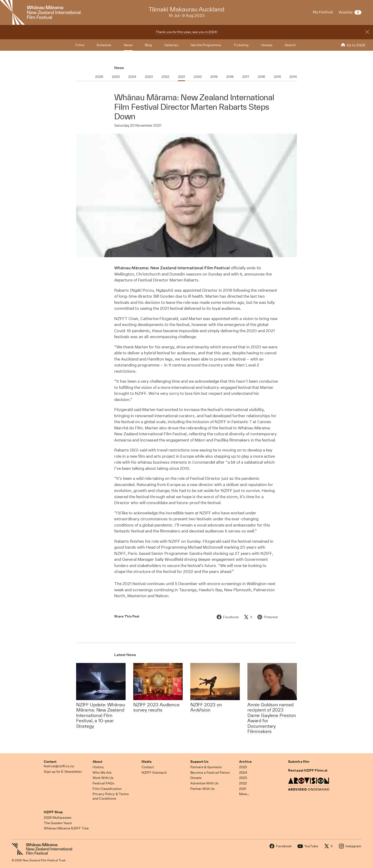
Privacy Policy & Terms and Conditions (111, 796)
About (97, 762)
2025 (243, 767)
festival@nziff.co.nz (59, 766)
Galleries (171, 45)
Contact (50, 762)
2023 (243, 778)
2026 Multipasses (58, 818)
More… (244, 794)
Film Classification (107, 789)
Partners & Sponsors (206, 767)
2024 (243, 773)
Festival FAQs (103, 783)
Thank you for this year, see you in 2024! (186, 32)
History (98, 767)
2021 (243, 789)
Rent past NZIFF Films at (308, 770)
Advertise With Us (204, 783)
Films (80, 45)
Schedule (104, 45)
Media (147, 762)
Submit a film (299, 762)
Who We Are (102, 773)
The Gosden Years (58, 823)
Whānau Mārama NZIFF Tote (66, 828)
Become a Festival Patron (210, 773)
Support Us (199, 762)
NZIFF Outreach (154, 773)
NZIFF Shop (53, 812)
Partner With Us (202, 789)
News (119, 68)
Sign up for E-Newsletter (63, 772)
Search (290, 45)
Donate (196, 778)
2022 (243, 783)
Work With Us (103, 778)
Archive (245, 762)
